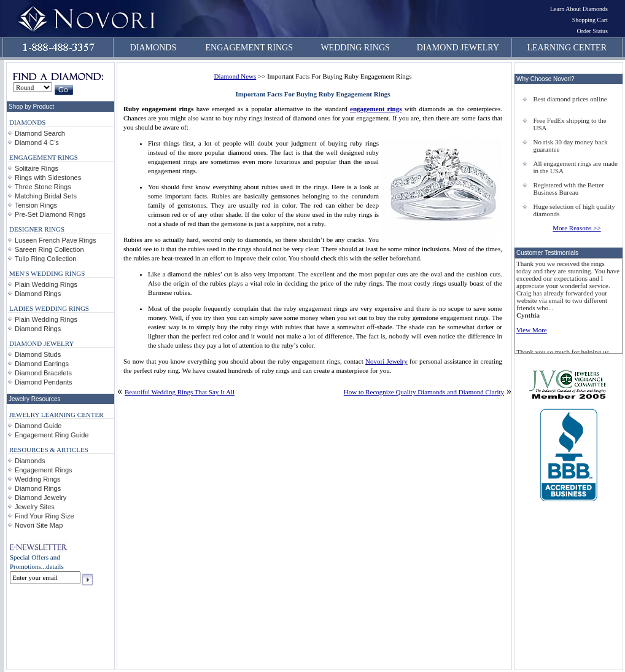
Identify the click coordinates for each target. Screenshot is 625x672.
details (55, 566)
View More (532, 330)
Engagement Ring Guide (52, 435)
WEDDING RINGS (355, 48)
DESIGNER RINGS (37, 229)
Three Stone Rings (43, 187)
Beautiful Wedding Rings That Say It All (180, 392)
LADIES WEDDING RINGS (49, 308)
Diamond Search (40, 133)
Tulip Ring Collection (45, 259)
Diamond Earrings (42, 364)
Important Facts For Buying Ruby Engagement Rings (312, 94)
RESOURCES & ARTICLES (49, 450)
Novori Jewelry (386, 361)
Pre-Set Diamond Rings (50, 214)
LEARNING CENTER (567, 48)
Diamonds (30, 461)
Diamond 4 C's (37, 143)
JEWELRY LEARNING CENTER (56, 415)
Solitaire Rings (37, 168)
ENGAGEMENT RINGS (249, 48)
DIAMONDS (153, 48)
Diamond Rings (38, 294)
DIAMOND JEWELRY (458, 48)
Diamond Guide (38, 426)
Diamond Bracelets (43, 373)
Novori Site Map (39, 525)
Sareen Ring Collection (49, 249)
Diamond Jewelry (41, 498)
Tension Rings (36, 205)
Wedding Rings (37, 479)
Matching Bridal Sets (46, 196)
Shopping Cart (590, 20)
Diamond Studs (38, 354)
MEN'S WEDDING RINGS (47, 273)
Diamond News (235, 76)
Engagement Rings (44, 470)
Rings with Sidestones (48, 178)
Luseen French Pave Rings (56, 240)
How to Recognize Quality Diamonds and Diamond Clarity (424, 392)
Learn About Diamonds (579, 9)
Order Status (592, 31)
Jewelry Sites (35, 507)
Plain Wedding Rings (46, 284)
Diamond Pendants (44, 382)
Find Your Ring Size (45, 516)
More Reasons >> (576, 228)
